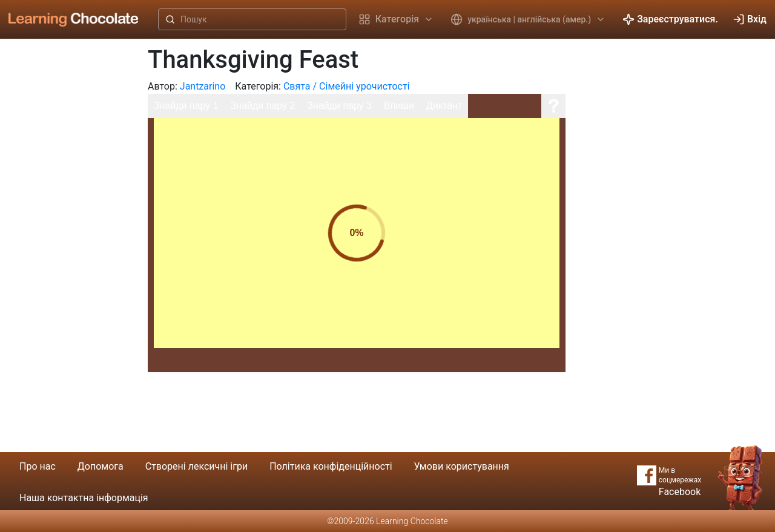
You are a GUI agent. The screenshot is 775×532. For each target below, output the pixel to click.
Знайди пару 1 (186, 106)
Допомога (101, 466)
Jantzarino (203, 86)
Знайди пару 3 (339, 106)
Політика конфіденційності (331, 466)
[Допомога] (553, 106)
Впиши (399, 106)
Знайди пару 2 (263, 106)
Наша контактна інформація (84, 498)
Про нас (38, 466)
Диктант (444, 106)
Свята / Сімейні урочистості (347, 86)
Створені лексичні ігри (196, 466)
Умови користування (462, 466)
